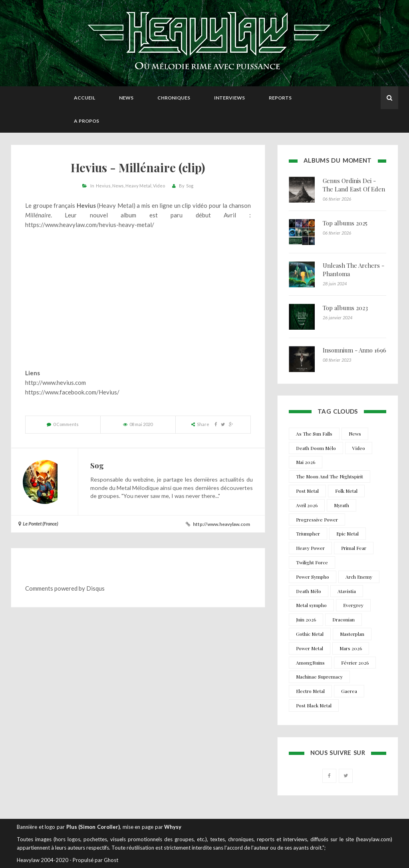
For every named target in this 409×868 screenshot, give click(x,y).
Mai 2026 (306, 462)
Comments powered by (65, 588)
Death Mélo (309, 591)
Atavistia (347, 591)
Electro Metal (310, 691)
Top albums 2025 (345, 223)
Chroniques (174, 98)
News (126, 98)
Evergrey (353, 605)
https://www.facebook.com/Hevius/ (72, 392)
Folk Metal (346, 491)
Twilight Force (312, 562)
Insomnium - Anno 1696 (354, 350)
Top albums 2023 (345, 308)
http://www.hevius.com (56, 382)
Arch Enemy (359, 577)
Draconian (343, 619)
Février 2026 (355, 663)
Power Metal (310, 648)
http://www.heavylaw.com (221, 524)
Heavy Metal (138, 186)
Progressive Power (317, 520)
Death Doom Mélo (316, 448)
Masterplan (352, 634)
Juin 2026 (306, 619)
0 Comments (66, 424)
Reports (280, 98)
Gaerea (349, 691)
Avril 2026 (307, 505)
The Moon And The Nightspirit (330, 476)
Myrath (341, 505)
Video (159, 186)
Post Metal (307, 491)
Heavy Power (310, 548)
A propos (86, 121)
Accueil (84, 98)
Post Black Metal (314, 705)
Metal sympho (311, 605)
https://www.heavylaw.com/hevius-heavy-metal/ (90, 225)
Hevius (103, 186)
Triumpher (308, 534)
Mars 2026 (351, 648)
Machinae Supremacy (319, 677)
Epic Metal (347, 534)
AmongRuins (310, 663)
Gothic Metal (310, 634)
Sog (190, 186)
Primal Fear (354, 548)
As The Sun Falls (314, 434)
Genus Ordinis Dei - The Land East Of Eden (354, 185)
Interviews (229, 98)
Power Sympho (313, 577)
